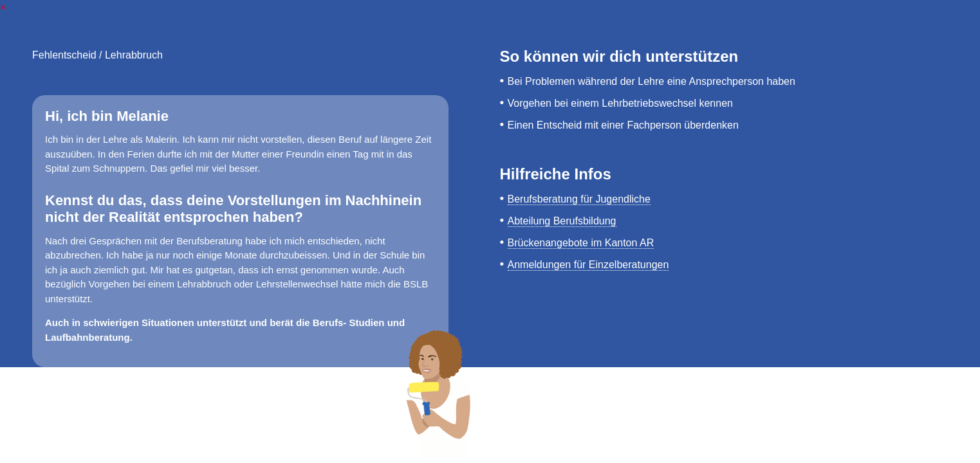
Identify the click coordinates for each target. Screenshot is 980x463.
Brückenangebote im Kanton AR (581, 243)
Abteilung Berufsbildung (562, 221)
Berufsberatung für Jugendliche (579, 199)
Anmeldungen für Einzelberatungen (588, 265)
